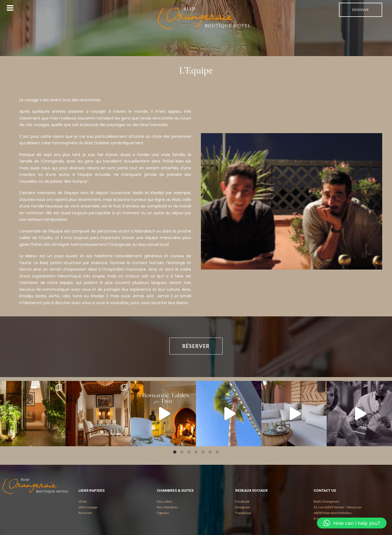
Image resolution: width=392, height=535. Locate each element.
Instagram (243, 507)
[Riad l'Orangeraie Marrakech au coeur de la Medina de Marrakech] (204, 18)
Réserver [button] (196, 346)
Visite (83, 501)
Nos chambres (167, 507)
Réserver (361, 10)
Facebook (242, 501)
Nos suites (165, 501)
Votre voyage (88, 507)
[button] (352, 523)
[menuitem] (361, 10)
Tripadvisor (243, 513)
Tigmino (163, 513)
